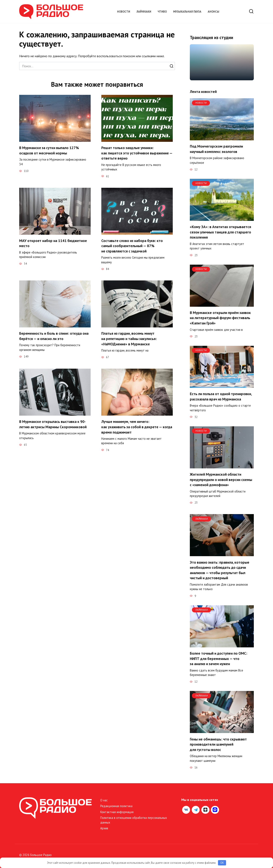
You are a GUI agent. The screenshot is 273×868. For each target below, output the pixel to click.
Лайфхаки (144, 12)
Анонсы (213, 12)
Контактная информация (117, 812)
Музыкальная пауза (187, 12)
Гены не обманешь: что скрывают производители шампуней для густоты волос (218, 744)
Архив (104, 828)
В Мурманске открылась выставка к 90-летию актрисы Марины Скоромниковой (53, 424)
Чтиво (162, 12)
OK (222, 863)
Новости (124, 12)
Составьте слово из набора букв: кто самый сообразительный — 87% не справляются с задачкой (132, 246)
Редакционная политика (116, 806)
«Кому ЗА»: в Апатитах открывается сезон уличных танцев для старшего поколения (220, 232)
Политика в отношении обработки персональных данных (134, 820)
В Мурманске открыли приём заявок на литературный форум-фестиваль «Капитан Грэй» (220, 318)
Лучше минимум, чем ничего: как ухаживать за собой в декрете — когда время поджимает (137, 427)
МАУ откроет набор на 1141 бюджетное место (53, 243)
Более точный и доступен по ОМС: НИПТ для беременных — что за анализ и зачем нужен (219, 658)
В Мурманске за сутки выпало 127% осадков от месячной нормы (49, 150)
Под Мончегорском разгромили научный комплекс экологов (216, 149)
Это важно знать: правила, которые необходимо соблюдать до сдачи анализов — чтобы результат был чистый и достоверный (220, 570)
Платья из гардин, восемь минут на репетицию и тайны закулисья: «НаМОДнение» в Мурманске (129, 339)
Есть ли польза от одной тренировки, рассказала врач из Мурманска (221, 396)
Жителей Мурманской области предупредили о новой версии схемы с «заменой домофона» (221, 479)
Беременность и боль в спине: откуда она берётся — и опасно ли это (54, 336)
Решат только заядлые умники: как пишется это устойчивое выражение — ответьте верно (128, 153)
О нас (104, 800)
